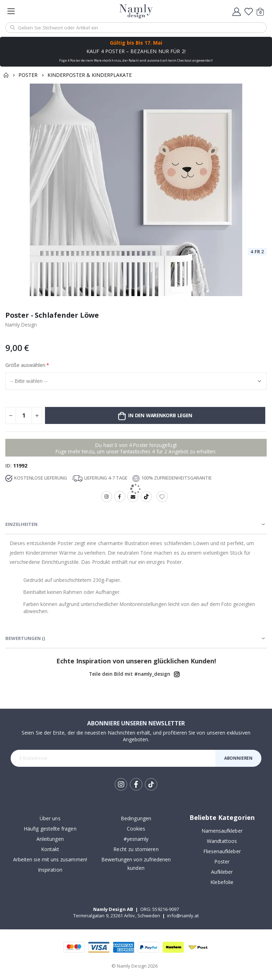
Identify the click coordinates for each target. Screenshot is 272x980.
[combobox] (136, 28)
